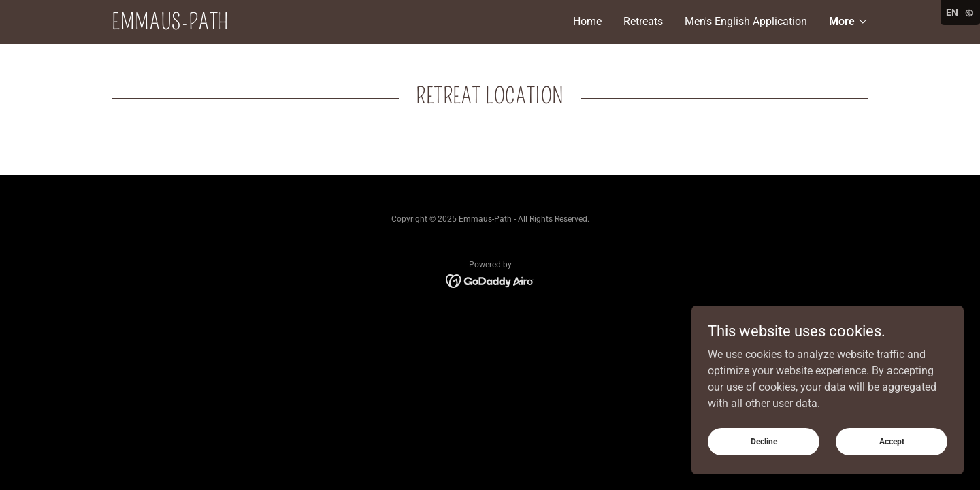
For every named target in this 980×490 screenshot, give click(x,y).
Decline (764, 441)
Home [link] (587, 21)
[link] (301, 26)
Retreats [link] (643, 21)
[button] (849, 22)
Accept (892, 441)
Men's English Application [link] (746, 21)
